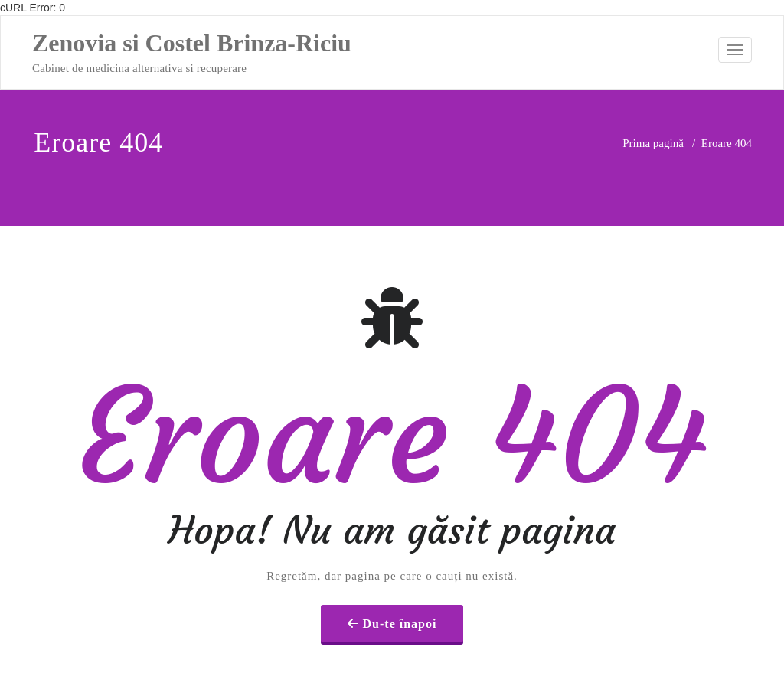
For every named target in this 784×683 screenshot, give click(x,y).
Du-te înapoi (400, 598)
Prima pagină (653, 143)
